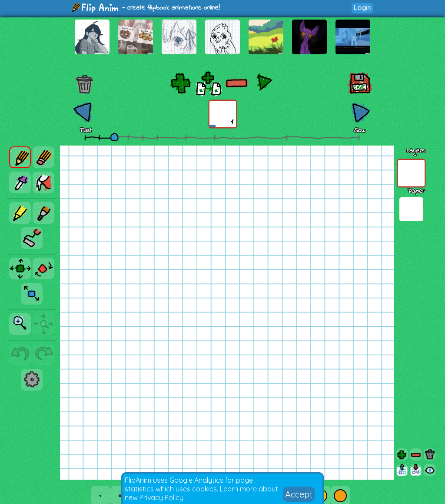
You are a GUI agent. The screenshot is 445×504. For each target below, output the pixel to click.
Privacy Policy (161, 497)
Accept (299, 494)
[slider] (114, 137)
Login (362, 8)
